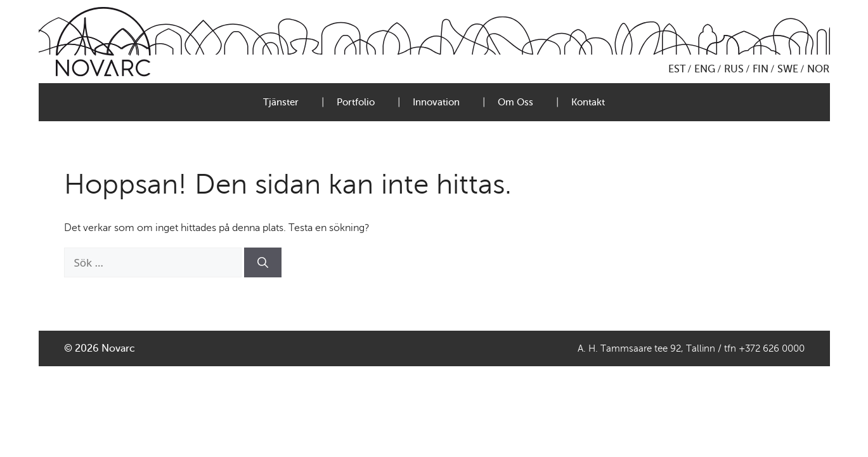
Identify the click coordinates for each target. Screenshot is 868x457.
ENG (705, 69)
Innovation (436, 102)
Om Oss (515, 102)
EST (677, 69)
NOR (818, 69)
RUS (734, 69)
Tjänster (281, 102)
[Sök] (263, 263)
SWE (788, 69)
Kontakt (588, 102)
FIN (761, 69)
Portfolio (356, 102)
